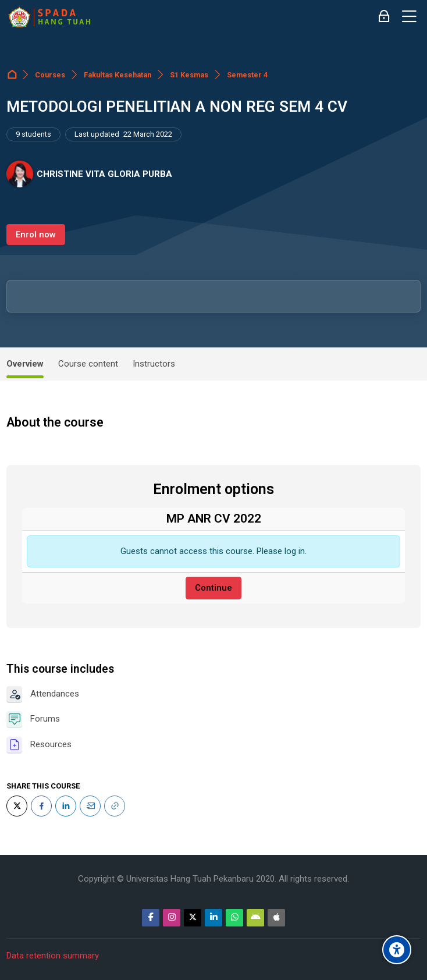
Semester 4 (247, 75)
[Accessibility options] (397, 950)
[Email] (90, 806)
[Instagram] (172, 918)
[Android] (255, 918)
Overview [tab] (25, 364)
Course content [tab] (88, 364)
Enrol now (36, 235)
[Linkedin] (213, 918)
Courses (50, 75)
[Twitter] (17, 806)
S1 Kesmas (189, 75)
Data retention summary (53, 956)
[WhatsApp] (234, 918)
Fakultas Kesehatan (118, 75)
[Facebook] (41, 806)
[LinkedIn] (66, 806)
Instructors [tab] (154, 364)
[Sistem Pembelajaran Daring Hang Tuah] (49, 17)
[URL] (115, 806)
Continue (213, 588)
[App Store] (276, 918)
